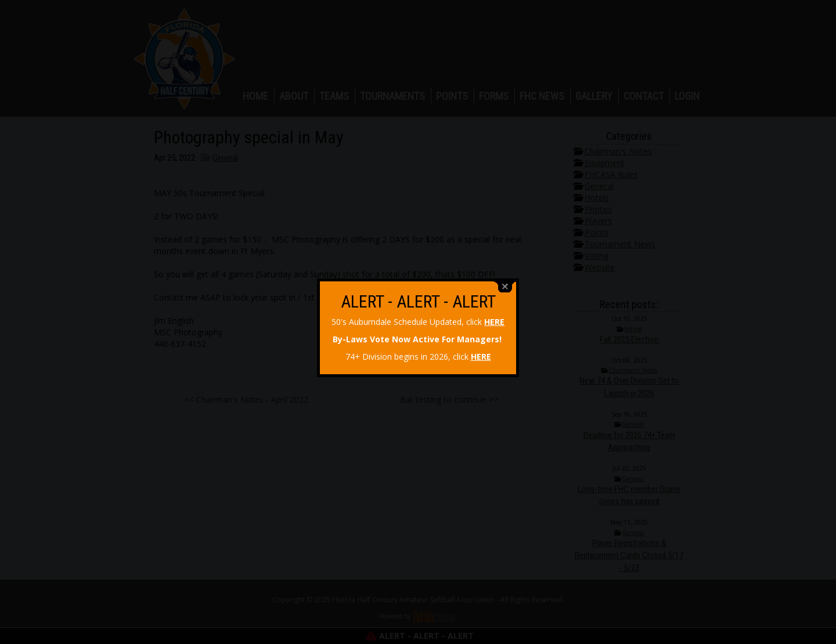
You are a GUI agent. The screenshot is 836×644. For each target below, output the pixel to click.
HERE (494, 317)
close (505, 282)
